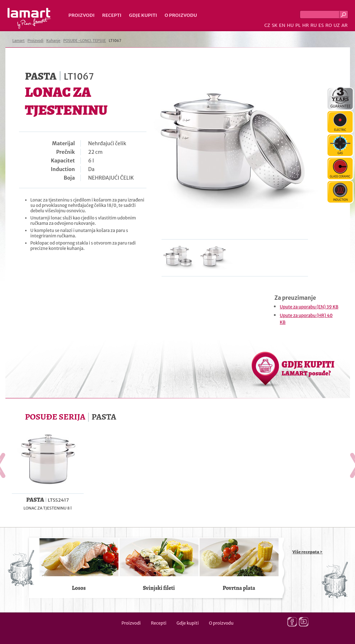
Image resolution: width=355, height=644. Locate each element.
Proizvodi (82, 15)
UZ (337, 25)
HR (305, 25)
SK (275, 25)
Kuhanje (53, 41)
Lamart (29, 18)
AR (345, 25)
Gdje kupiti (143, 15)
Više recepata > (308, 552)
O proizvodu (181, 15)
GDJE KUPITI (308, 368)
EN (282, 25)
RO (328, 25)
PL (298, 25)
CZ (267, 25)
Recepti (112, 15)
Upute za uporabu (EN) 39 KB (309, 307)
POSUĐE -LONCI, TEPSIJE (85, 41)
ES (321, 25)
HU (290, 25)
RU (314, 25)
